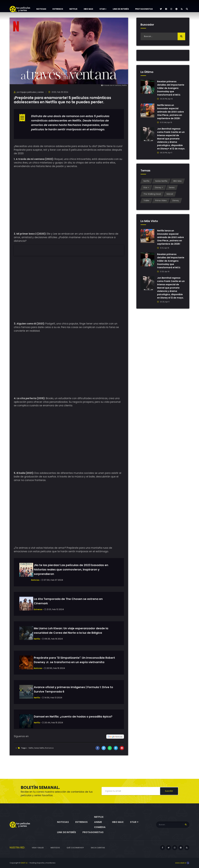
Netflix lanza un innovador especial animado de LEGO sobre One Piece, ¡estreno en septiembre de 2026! (171, 112)
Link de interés (121, 9)
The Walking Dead (152, 197)
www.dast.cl (182, 863)
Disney (176, 204)
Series (172, 191)
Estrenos (58, 9)
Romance (49, 748)
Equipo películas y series (32, 92)
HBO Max (88, 9)
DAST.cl (24, 863)
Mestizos (55, 848)
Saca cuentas (98, 848)
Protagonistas (144, 9)
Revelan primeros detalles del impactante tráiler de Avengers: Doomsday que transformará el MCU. (171, 88)
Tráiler (146, 204)
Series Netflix (39, 748)
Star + (103, 9)
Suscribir (169, 791)
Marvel (170, 197)
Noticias (41, 9)
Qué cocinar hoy (75, 848)
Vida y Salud (38, 848)
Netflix (73, 9)
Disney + (159, 191)
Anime (98, 822)
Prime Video (161, 204)
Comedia (100, 827)
